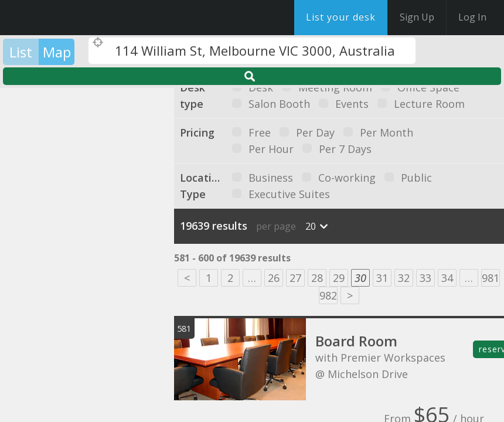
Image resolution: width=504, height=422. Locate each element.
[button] (64, 212)
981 (491, 278)
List (21, 52)
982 (328, 295)
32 (404, 278)
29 (339, 278)
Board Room (356, 341)
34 (447, 278)
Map (57, 52)
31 (382, 278)
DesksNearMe (82, 18)
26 (274, 278)
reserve (491, 349)
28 (317, 278)
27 (295, 278)
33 (425, 278)
